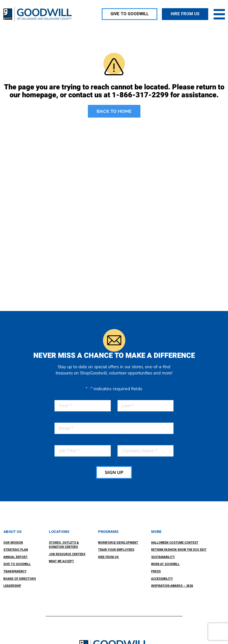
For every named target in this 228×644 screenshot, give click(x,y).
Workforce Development (118, 543)
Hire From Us (108, 557)
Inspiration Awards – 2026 (172, 586)
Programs (108, 532)
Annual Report (16, 557)
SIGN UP (114, 473)
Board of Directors (20, 579)
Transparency (15, 571)
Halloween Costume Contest (175, 543)
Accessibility (162, 579)
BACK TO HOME (114, 111)
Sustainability (163, 557)
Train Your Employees (116, 550)
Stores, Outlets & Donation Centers (64, 545)
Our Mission (13, 543)
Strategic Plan (16, 550)
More (156, 532)
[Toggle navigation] (219, 14)
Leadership (12, 586)
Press (156, 571)
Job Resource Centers (67, 554)
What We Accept (61, 561)
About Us (12, 532)
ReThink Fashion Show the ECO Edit (179, 550)
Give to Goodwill (17, 564)
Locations (59, 532)
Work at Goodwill (165, 564)
